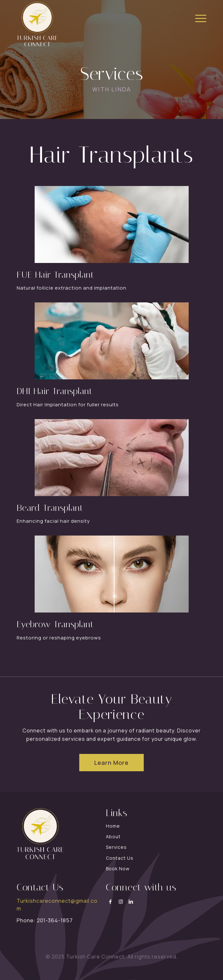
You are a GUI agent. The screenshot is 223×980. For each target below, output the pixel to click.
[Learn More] (111, 763)
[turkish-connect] (93, 24)
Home (113, 826)
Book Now (118, 869)
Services (116, 847)
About (113, 836)
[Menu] (197, 18)
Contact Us (120, 858)
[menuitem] (197, 18)
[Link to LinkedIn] (131, 902)
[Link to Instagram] (121, 902)
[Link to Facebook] (111, 902)
